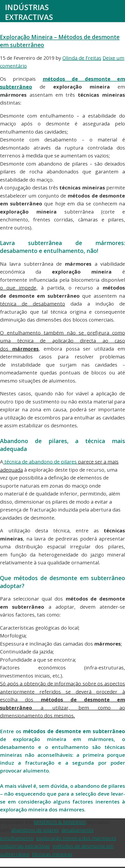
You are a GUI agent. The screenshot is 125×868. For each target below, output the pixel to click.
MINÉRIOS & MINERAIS (60, 822)
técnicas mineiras (52, 854)
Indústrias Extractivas (29, 12)
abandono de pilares (35, 830)
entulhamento (17, 838)
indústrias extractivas (25, 846)
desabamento (78, 830)
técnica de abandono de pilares (41, 462)
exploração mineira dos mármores (76, 838)
